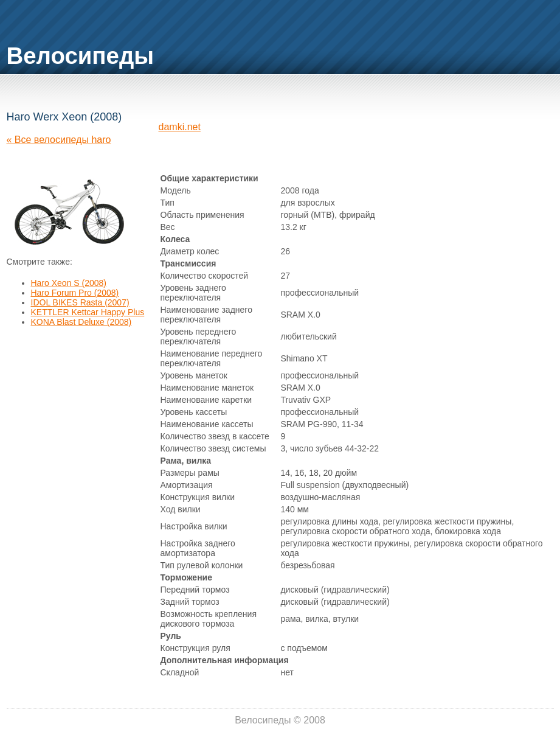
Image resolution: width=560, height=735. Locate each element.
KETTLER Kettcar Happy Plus (88, 312)
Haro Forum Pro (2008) (75, 293)
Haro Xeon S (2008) (69, 283)
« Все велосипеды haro (59, 140)
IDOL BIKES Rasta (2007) (80, 302)
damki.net (180, 127)
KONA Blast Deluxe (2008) (81, 322)
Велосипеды (81, 56)
